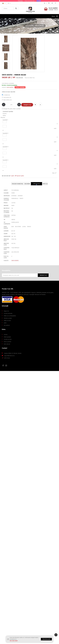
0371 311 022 (7, 358)
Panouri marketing (20, 87)
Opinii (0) (45, 184)
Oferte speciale (7, 337)
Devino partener (8, 342)
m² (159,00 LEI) (6, 95)
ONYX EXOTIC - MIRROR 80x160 (35, 26)
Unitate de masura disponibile (9, 92)
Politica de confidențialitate (10, 316)
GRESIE (18, 26)
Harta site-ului (7, 344)
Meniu (53, 16)
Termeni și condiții (8, 318)
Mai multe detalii (14, 641)
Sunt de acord (46, 639)
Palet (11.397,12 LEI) (7, 100)
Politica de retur (7, 320)
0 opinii (12, 176)
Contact (6, 334)
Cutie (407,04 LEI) (7, 97)
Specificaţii (36, 184)
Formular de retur (8, 339)
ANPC (5, 323)
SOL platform (7, 325)
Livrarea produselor (8, 313)
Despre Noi (6, 311)
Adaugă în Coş (27, 105)
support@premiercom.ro (9, 356)
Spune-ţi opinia (19, 176)
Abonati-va (43, 275)
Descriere (27, 184)
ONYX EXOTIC (10, 87)
